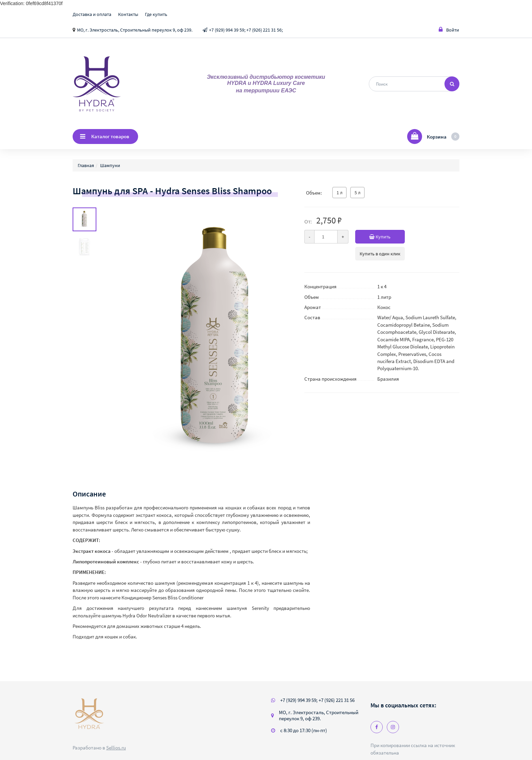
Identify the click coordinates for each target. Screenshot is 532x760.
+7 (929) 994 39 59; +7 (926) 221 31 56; (246, 30)
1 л (339, 193)
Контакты (128, 14)
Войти (449, 30)
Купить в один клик (380, 254)
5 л (357, 193)
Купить (387, 237)
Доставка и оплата (92, 14)
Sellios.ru (116, 748)
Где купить (156, 14)
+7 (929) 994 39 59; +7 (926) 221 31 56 (317, 700)
